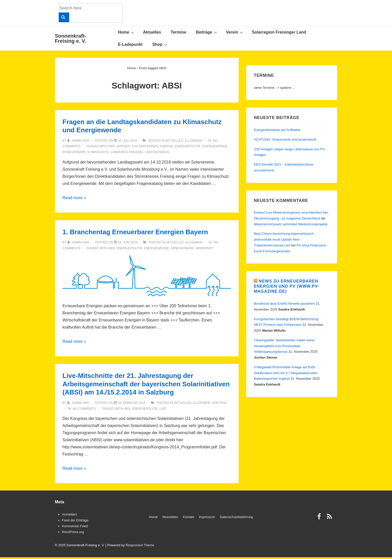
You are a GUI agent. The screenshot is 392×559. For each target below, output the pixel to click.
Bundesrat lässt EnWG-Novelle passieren (284, 304)
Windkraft (205, 248)
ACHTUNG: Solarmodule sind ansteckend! (285, 139)
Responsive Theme (140, 545)
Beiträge (207, 32)
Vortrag (219, 403)
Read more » (74, 198)
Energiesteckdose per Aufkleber (277, 130)
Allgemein (193, 141)
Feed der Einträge (75, 520)
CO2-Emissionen (145, 146)
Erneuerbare (74, 152)
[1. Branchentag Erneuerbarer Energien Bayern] (128, 242)
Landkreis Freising (127, 152)
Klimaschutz (98, 152)
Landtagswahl (157, 152)
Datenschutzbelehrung (236, 517)
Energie (167, 146)
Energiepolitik (188, 146)
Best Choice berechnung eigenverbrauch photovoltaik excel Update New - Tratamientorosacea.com (284, 239)
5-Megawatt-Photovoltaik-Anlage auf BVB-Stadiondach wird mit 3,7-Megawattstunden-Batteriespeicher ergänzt (286, 373)
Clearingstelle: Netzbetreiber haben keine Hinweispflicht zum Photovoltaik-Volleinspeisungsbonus (284, 346)
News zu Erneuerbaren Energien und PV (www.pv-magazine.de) (287, 286)
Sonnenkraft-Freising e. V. (71, 38)
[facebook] (320, 518)
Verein (235, 32)
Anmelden (70, 514)
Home (127, 32)
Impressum (207, 517)
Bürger (123, 146)
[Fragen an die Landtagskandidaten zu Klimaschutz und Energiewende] (128, 141)
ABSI (112, 146)
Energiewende (215, 146)
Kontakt (188, 517)
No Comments (84, 409)
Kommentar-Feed (75, 526)
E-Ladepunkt (130, 44)
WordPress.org (73, 532)
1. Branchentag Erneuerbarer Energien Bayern (135, 232)
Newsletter (170, 517)
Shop (160, 44)
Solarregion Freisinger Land (279, 32)
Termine (178, 32)
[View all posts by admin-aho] (79, 141)
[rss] (330, 518)
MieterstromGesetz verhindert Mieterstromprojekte (291, 224)
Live (163, 409)
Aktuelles (152, 32)
